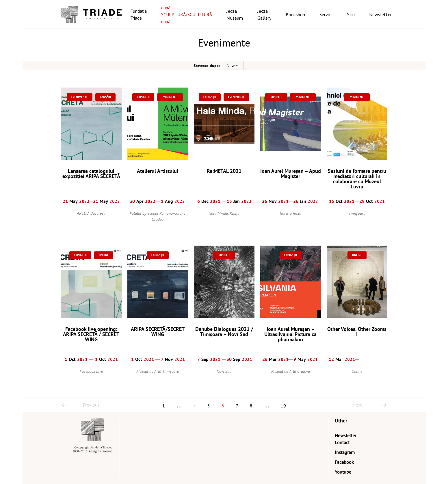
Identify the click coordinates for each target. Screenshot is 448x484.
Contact (342, 442)
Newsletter (380, 14)
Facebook (344, 462)
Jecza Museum (235, 14)
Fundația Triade (139, 14)
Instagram (345, 452)
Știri (351, 14)
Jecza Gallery (264, 14)
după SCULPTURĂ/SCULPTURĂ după (187, 14)
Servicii (326, 14)
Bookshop (295, 14)
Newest (233, 66)
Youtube (343, 472)
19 (283, 406)
